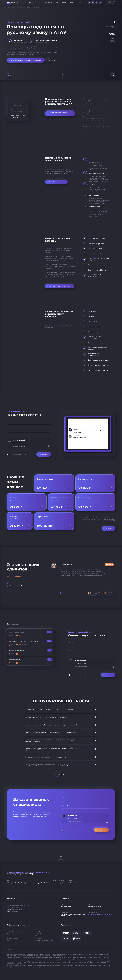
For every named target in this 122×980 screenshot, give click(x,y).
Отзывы (64, 3)
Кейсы (9, 934)
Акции (9, 936)
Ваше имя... (10, 422)
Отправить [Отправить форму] (44, 454)
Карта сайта (10, 943)
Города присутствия (13, 938)
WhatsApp (101, 914)
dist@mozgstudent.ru (95, 907)
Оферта (9, 940)
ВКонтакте (108, 914)
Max (96, 914)
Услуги (71, 3)
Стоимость (38, 938)
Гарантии (37, 931)
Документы (38, 934)
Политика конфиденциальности (44, 940)
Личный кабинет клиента (14, 931)
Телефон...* (10, 430)
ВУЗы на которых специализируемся (46, 936)
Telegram (91, 914)
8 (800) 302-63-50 (66, 907)
